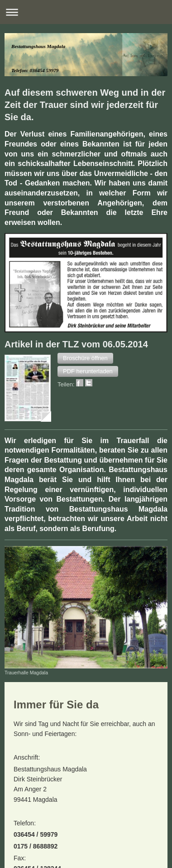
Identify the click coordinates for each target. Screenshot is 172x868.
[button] (85, 358)
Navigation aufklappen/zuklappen (86, 12)
